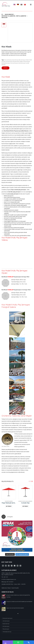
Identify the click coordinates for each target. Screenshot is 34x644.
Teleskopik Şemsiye (9, 501)
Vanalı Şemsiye (22, 63)
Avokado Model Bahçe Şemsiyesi (25, 501)
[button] (29, 481)
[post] (4, 596)
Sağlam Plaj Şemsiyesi (25, 62)
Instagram (18, 566)
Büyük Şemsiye (6, 624)
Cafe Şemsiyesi (6, 621)
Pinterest (12, 566)
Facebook (3, 566)
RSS (9, 566)
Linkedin (20, 566)
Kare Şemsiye (15, 60)
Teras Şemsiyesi (14, 63)
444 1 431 (6, 577)
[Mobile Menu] (31, 5)
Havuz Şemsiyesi (8, 60)
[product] (9, 492)
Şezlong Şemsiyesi (6, 63)
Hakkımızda (4, 588)
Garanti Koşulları (15, 588)
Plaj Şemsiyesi (16, 62)
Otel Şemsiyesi (9, 62)
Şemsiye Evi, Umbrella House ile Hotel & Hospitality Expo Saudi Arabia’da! (19, 602)
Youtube (15, 566)
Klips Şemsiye (22, 60)
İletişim (9, 588)
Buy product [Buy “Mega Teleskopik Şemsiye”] (9, 506)
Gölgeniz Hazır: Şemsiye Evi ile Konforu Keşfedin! (15, 608)
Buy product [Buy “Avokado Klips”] (25, 506)
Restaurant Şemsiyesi (8, 618)
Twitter (6, 566)
